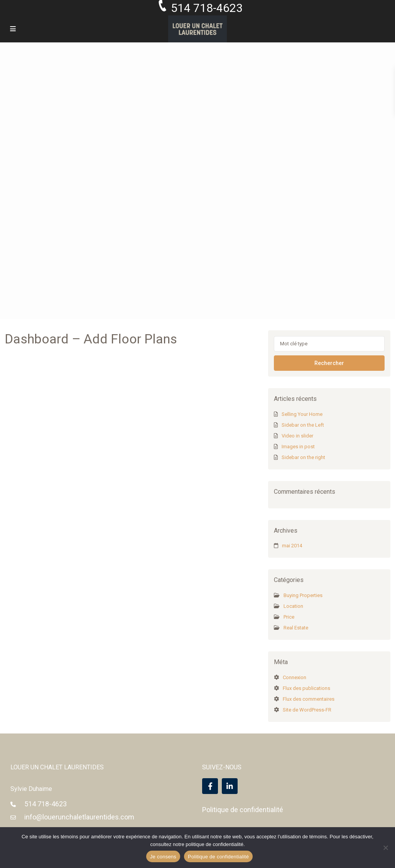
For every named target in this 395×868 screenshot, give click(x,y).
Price (289, 617)
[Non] (385, 848)
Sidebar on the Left (303, 425)
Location (293, 606)
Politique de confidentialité (243, 810)
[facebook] (210, 786)
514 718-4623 (46, 804)
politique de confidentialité (214, 844)
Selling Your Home (302, 414)
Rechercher (329, 363)
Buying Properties (303, 595)
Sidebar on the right (303, 457)
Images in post (298, 447)
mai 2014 (292, 546)
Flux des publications (306, 688)
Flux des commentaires (309, 699)
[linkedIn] (230, 786)
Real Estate (296, 628)
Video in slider (297, 436)
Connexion (295, 677)
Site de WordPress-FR (307, 710)
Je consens (163, 857)
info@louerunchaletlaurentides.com (79, 817)
